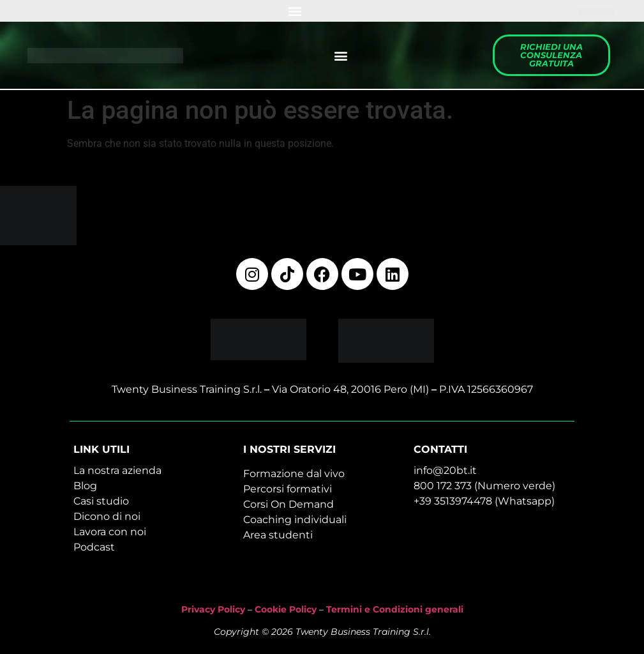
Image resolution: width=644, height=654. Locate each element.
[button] (295, 11)
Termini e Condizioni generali (395, 609)
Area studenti (278, 535)
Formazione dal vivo (294, 474)
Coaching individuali (295, 520)
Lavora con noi (110, 532)
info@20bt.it (445, 470)
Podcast (94, 547)
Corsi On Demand (288, 504)
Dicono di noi (107, 516)
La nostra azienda (117, 470)
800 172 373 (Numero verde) (484, 486)
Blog (85, 486)
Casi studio (101, 501)
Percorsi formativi (288, 489)
